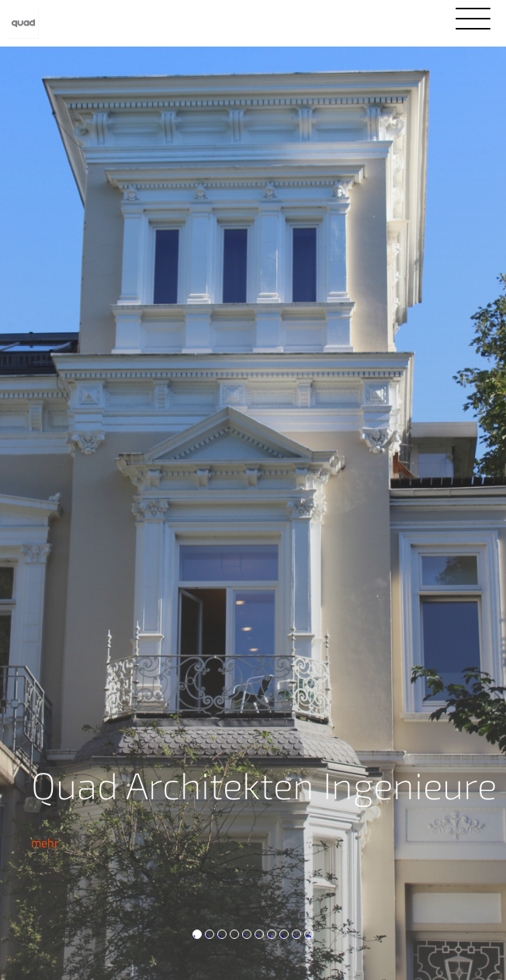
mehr (45, 843)
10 (308, 934)
